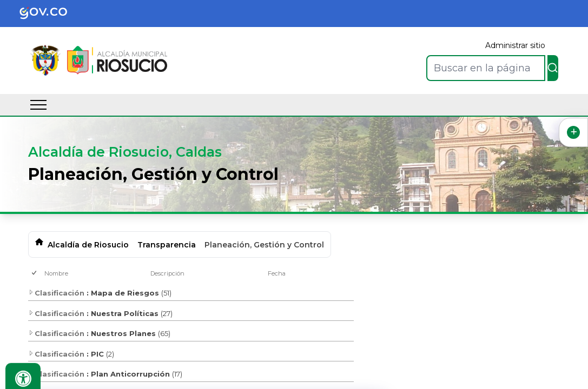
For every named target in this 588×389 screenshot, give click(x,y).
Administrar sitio (515, 45)
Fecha (277, 273)
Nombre (56, 273)
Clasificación (56, 293)
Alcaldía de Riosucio (88, 245)
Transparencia (167, 245)
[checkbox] (35, 274)
